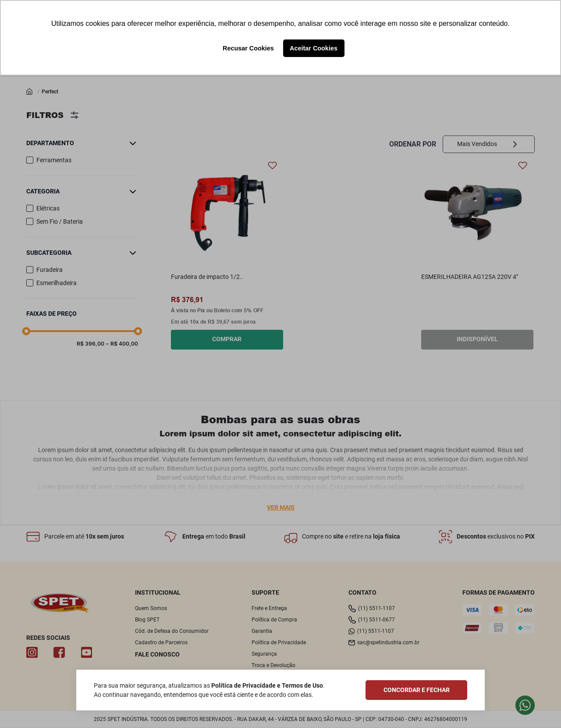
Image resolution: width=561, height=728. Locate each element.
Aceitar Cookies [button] (314, 48)
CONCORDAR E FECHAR (417, 690)
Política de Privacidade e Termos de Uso (267, 685)
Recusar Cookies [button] (248, 48)
